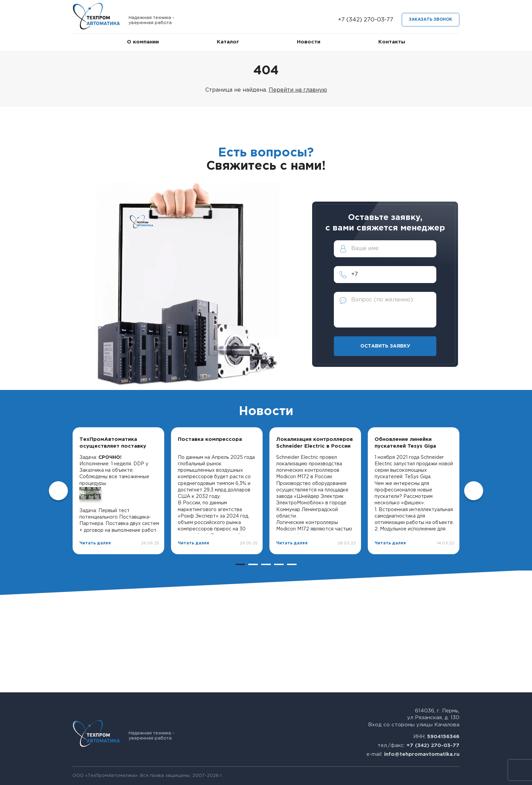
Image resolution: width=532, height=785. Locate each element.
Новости (309, 42)
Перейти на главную (298, 90)
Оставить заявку (385, 346)
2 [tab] (253, 564)
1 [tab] (240, 564)
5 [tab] (292, 564)
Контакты (392, 42)
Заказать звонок (431, 20)
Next (474, 491)
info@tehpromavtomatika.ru (422, 754)
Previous (58, 491)
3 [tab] (266, 564)
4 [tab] (279, 564)
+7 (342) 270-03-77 (366, 20)
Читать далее (95, 543)
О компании (143, 42)
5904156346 (443, 737)
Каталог (228, 42)
